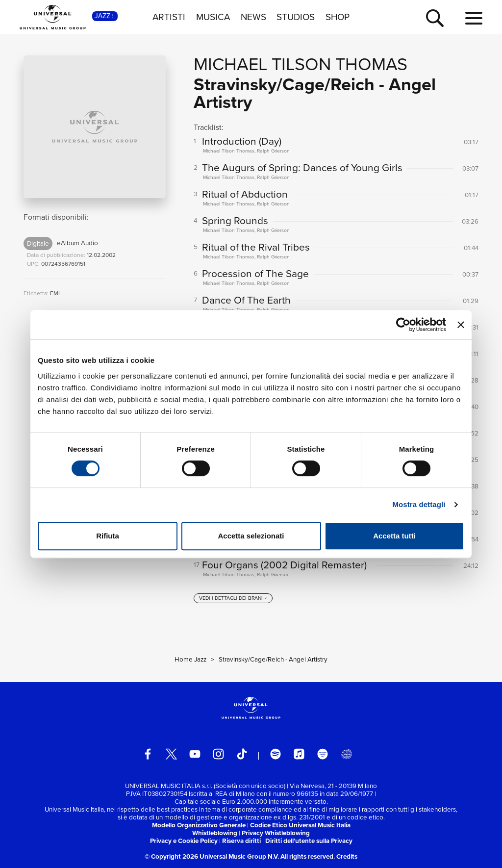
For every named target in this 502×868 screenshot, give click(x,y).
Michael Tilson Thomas (301, 64)
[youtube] (195, 754)
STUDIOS (296, 17)
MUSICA (213, 17)
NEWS (253, 17)
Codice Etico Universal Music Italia (300, 825)
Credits (347, 856)
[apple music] (299, 754)
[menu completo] (474, 19)
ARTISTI (169, 17)
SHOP (338, 17)
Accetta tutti (394, 536)
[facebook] (148, 754)
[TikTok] (242, 754)
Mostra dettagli (419, 504)
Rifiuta (108, 536)
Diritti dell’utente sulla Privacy (309, 841)
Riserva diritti (241, 841)
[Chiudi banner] (461, 325)
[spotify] (276, 754)
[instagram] (218, 754)
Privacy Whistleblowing (276, 833)
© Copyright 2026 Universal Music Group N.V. (212, 856)
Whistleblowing (215, 833)
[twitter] (171, 754)
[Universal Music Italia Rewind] (346, 754)
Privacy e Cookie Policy (184, 841)
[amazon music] (323, 754)
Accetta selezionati (251, 536)
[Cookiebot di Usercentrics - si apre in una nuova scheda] (403, 325)
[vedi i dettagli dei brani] (233, 598)
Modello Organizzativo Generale (199, 825)
